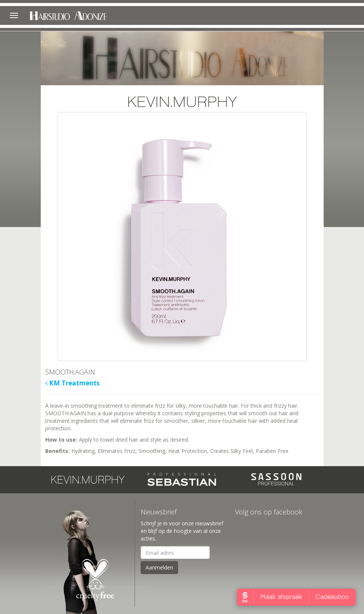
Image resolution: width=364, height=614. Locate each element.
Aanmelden (159, 567)
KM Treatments (72, 383)
